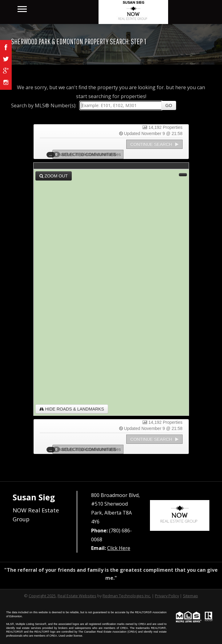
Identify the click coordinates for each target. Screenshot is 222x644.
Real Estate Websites (77, 596)
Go (169, 105)
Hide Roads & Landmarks (72, 409)
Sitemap (190, 596)
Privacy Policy (167, 596)
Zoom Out (54, 176)
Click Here (119, 548)
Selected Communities (86, 154)
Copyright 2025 (42, 596)
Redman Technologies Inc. (127, 596)
